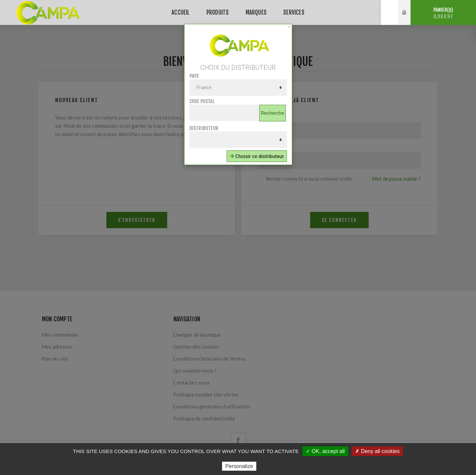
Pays (194, 76)
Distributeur (204, 128)
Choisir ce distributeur (257, 156)
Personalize (239, 466)
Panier (443, 13)
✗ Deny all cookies (377, 451)
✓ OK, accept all (325, 451)
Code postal (202, 101)
